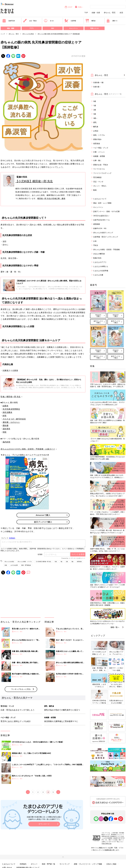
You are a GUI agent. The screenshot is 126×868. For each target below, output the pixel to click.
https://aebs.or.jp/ (107, 843)
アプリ (32, 28)
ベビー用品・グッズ (101, 148)
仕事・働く (97, 160)
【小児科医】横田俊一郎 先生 (34, 181)
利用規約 (23, 864)
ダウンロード (44, 824)
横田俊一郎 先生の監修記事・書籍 (51, 198)
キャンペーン (73, 28)
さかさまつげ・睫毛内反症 (14, 419)
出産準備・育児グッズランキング (106, 237)
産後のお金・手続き (101, 165)
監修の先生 (97, 258)
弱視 (5, 432)
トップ (3, 34)
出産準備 (70, 21)
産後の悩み (97, 139)
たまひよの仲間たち (101, 266)
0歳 (56, 562)
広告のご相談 (111, 864)
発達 (6, 565)
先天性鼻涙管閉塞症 (11, 409)
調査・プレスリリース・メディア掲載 (88, 864)
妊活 (121, 13)
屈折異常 (6, 429)
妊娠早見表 (9, 21)
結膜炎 (6, 406)
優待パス (112, 21)
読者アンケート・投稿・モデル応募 (106, 211)
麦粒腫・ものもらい (11, 422)
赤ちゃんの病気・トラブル (25, 562)
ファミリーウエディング (102, 173)
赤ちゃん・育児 (110, 13)
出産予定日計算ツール (102, 220)
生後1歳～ (97, 87)
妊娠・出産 (96, 13)
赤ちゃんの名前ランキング (103, 233)
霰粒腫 (6, 425)
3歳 (72, 562)
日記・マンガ (98, 182)
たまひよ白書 (98, 275)
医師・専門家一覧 (49, 864)
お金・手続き (30, 21)
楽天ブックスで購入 (43, 522)
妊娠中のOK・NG (100, 228)
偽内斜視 (6, 442)
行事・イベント (99, 152)
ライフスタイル (99, 169)
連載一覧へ (115, 627)
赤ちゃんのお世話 (28, 34)
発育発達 (79, 562)
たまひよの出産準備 (101, 271)
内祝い (79, 7)
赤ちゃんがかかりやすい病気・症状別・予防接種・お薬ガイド (28, 449)
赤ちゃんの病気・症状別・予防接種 (106, 249)
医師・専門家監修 (26, 565)
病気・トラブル (99, 135)
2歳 (67, 562)
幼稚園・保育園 (99, 156)
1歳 (61, 562)
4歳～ (95, 118)
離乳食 (90, 21)
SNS (53, 28)
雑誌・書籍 (11, 28)
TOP (86, 13)
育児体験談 (97, 177)
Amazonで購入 (43, 515)
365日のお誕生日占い (101, 216)
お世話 (96, 131)
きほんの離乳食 (99, 254)
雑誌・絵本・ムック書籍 (102, 203)
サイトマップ (65, 864)
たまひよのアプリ (100, 262)
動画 (95, 190)
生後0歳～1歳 (98, 82)
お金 (95, 241)
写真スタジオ (94, 28)
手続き (96, 245)
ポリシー (34, 864)
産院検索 (97, 224)
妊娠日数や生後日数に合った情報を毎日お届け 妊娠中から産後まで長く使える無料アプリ (44, 818)
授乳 (95, 122)
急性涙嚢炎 (7, 412)
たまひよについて (100, 199)
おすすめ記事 (14, 565)
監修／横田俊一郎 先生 (11, 397)
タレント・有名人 (100, 186)
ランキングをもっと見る (21, 689)
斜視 (5, 416)
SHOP (68, 7)
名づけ (49, 21)
